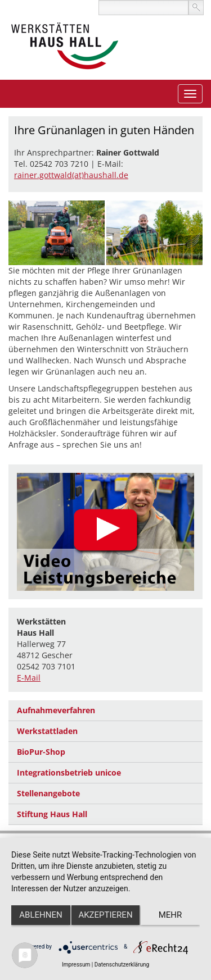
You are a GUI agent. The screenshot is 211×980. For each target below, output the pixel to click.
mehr (170, 915)
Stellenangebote (48, 793)
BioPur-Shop (41, 752)
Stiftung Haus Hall (52, 814)
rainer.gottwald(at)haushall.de (71, 175)
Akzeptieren (105, 915)
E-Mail (29, 678)
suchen (196, 8)
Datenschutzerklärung (122, 965)
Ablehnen (41, 915)
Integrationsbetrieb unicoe (69, 772)
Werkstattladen (47, 731)
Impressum (76, 965)
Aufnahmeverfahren (56, 710)
